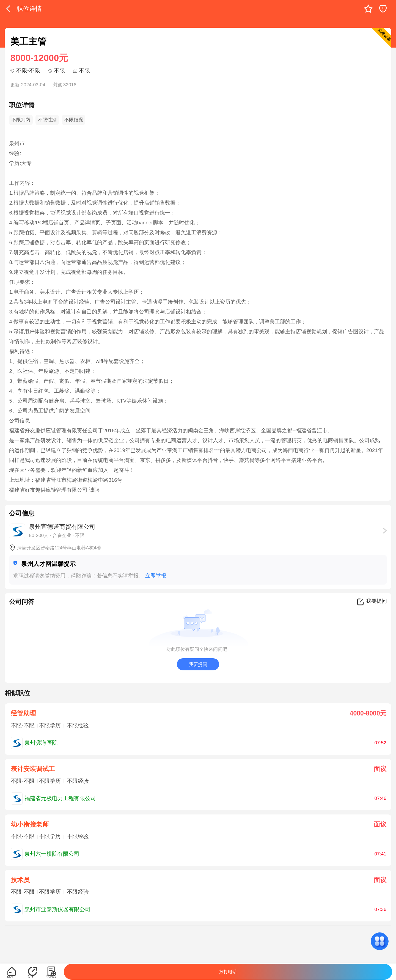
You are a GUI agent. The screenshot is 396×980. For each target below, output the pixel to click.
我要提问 (198, 664)
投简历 (51, 976)
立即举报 (156, 576)
